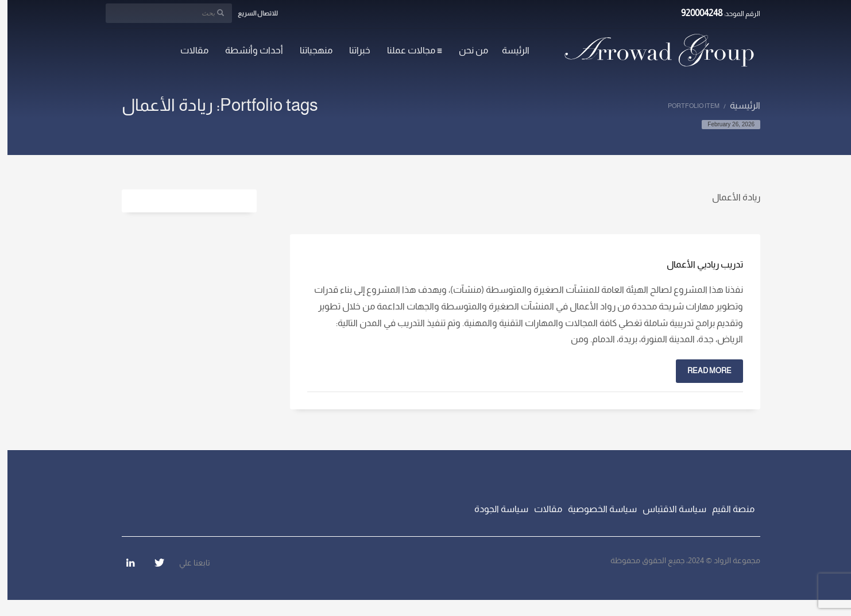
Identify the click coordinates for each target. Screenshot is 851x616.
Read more (702, 371)
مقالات (541, 509)
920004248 (695, 13)
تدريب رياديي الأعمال (697, 264)
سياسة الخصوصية (595, 509)
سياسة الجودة (494, 509)
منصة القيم (726, 509)
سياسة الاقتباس (667, 509)
